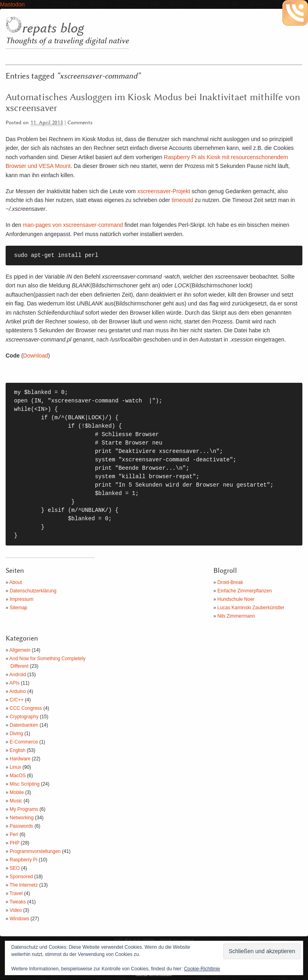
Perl (14, 835)
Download (36, 356)
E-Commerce (24, 742)
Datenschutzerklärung (33, 591)
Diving (16, 733)
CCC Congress (26, 708)
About (15, 582)
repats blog (53, 28)
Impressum (21, 599)
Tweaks (18, 902)
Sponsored (21, 877)
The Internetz (24, 885)
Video (16, 910)
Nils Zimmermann (236, 616)
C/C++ (17, 700)
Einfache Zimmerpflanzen (245, 591)
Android (17, 675)
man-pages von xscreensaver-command (72, 225)
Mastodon (12, 4)
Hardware (20, 759)
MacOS (18, 776)
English (17, 750)
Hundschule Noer (236, 599)
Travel (16, 893)
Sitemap (18, 608)
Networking (22, 818)
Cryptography (24, 717)
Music (16, 801)
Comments (80, 123)
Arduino (17, 691)
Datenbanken (24, 725)
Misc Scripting (25, 784)
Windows (19, 919)
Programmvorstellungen (35, 851)
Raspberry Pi (23, 860)
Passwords (21, 826)
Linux (15, 767)
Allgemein (20, 650)
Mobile (17, 792)
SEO (15, 868)
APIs (14, 683)
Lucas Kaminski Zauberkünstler (251, 608)
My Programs (24, 809)
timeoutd (182, 200)
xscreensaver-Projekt (164, 191)
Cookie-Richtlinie (202, 969)
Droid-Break (230, 582)
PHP (14, 843)
